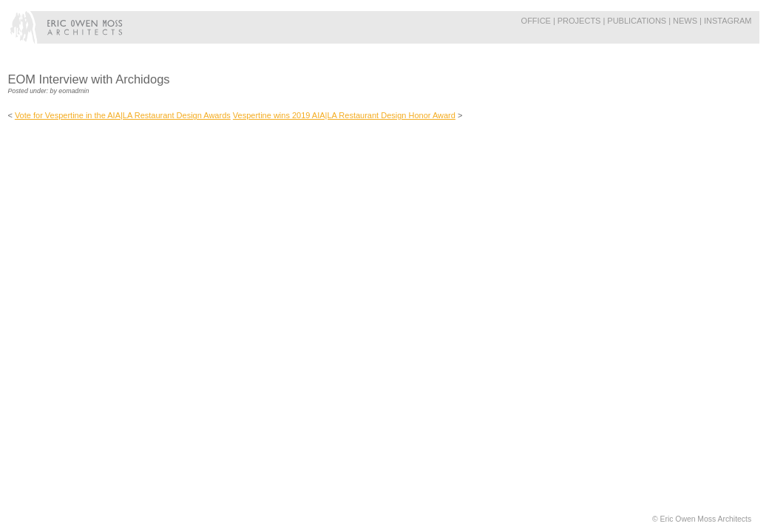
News (685, 21)
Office (536, 21)
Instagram (728, 21)
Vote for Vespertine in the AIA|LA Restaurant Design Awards (123, 115)
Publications (637, 21)
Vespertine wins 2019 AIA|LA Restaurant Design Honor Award (344, 115)
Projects (579, 21)
